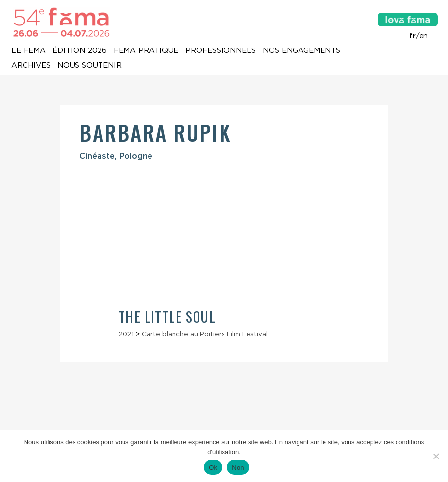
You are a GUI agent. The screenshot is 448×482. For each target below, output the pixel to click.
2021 (126, 334)
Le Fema (28, 51)
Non (238, 468)
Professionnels (221, 51)
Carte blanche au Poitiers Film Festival (205, 334)
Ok (213, 468)
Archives (31, 66)
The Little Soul (167, 317)
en (423, 36)
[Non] (436, 456)
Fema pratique (146, 51)
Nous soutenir (89, 66)
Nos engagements (301, 51)
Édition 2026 (80, 51)
